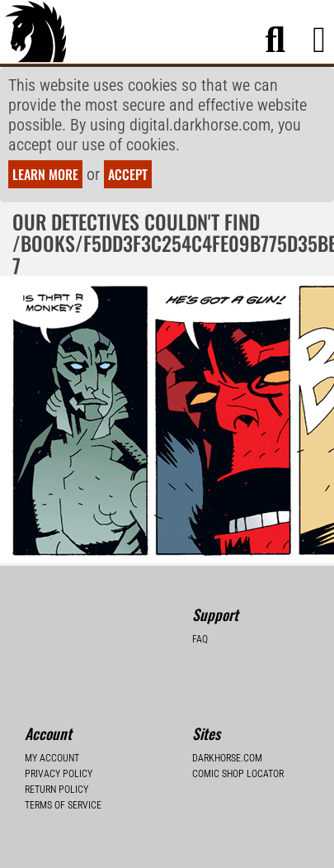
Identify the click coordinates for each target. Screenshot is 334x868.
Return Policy (56, 790)
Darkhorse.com (227, 758)
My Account (52, 758)
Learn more (45, 174)
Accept (128, 174)
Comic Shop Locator (238, 774)
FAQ (200, 639)
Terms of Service (63, 805)
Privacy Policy (59, 774)
